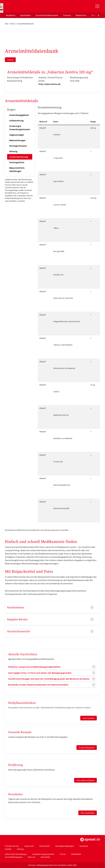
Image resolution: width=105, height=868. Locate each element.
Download (84, 846)
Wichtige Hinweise (18, 146)
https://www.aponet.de (90, 840)
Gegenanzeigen (17, 135)
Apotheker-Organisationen (43, 854)
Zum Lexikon (89, 718)
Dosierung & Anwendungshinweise (20, 128)
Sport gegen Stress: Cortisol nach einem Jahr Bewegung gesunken (40, 673)
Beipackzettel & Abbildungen (17, 169)
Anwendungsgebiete (19, 115)
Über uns (32, 857)
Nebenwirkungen (17, 140)
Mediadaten (76, 854)
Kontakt (8, 849)
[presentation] (98, 15)
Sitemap (20, 849)
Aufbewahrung (16, 120)
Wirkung (13, 151)
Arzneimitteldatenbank (47, 15)
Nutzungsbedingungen (65, 846)
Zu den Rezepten (87, 748)
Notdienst (11, 15)
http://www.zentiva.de (49, 84)
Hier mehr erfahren (85, 780)
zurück (10, 60)
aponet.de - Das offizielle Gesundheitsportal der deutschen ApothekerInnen (24, 7)
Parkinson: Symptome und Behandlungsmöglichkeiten (34, 667)
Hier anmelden (88, 813)
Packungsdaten (17, 162)
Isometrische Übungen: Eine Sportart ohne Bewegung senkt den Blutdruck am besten (49, 679)
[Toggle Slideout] (97, 6)
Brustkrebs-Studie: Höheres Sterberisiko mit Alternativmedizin (38, 685)
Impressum (29, 846)
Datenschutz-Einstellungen (16, 854)
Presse (63, 854)
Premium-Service (12, 846)
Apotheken (26, 15)
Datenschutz (45, 846)
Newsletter (81, 15)
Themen (67, 15)
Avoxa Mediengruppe (14, 857)
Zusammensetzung (19, 157)
